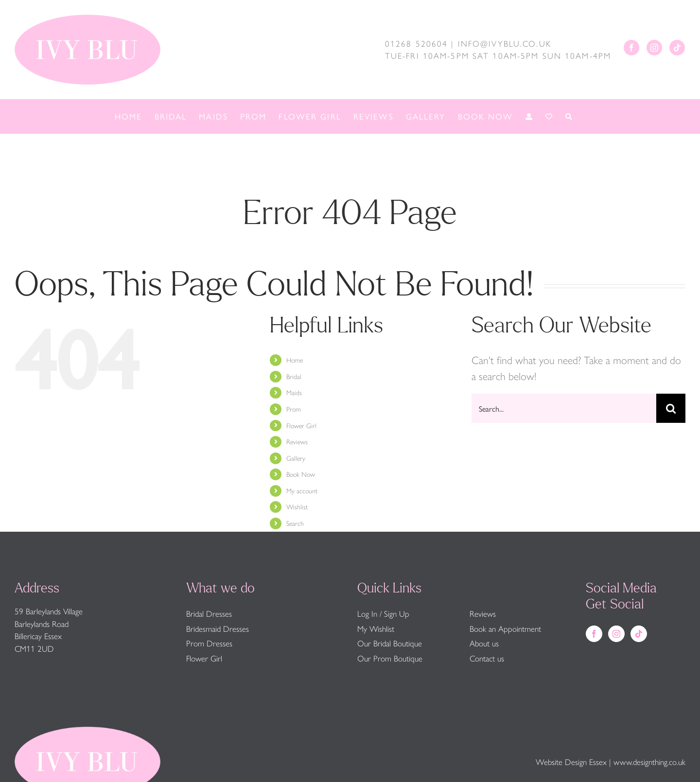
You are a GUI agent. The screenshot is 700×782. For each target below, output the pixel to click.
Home (295, 360)
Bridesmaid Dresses (218, 628)
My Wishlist (376, 628)
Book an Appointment (505, 628)
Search (295, 523)
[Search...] (564, 408)
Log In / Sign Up (383, 613)
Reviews (297, 441)
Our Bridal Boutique (390, 643)
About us (484, 643)
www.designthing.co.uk (649, 762)
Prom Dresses (209, 643)
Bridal (294, 376)
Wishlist (297, 506)
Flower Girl (301, 425)
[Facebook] (631, 48)
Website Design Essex (571, 762)
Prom (294, 409)
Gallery (296, 458)
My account (302, 490)
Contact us (487, 658)
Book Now (301, 474)
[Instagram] (654, 48)
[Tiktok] (677, 48)
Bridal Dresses (209, 613)
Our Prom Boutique (390, 658)
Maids (294, 392)
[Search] (671, 408)
